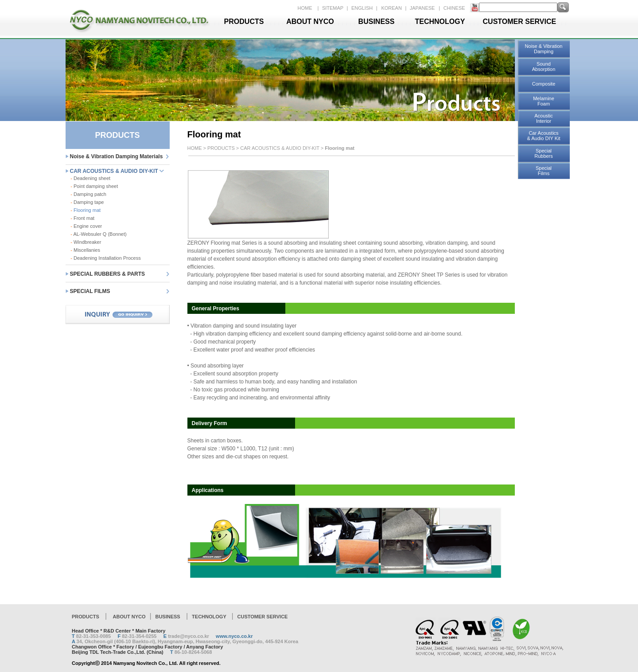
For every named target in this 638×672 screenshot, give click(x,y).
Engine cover (86, 226)
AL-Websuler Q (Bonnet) (98, 234)
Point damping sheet (94, 186)
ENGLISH (363, 8)
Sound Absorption (544, 66)
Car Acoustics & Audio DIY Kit (543, 136)
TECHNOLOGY (440, 21)
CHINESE (454, 8)
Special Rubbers (544, 153)
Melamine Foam (544, 101)
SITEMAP (333, 8)
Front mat (82, 218)
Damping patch (88, 194)
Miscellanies (85, 250)
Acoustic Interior (544, 118)
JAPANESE (422, 8)
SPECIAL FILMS (90, 291)
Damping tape (87, 202)
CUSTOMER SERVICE (520, 21)
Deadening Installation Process (105, 258)
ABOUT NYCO (310, 21)
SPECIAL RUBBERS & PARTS (108, 274)
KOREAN (392, 8)
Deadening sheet (90, 178)
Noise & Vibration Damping (544, 49)
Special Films (544, 171)
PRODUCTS (244, 21)
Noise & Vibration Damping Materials (117, 156)
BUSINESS (377, 21)
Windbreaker (86, 242)
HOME (305, 8)
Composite (544, 84)
